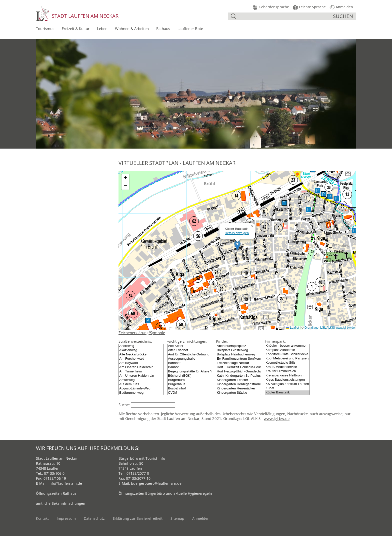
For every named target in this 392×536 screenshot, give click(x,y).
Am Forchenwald (141, 359)
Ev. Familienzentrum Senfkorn (238, 359)
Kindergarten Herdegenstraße (238, 384)
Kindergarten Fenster (238, 380)
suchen (343, 16)
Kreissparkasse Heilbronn (287, 376)
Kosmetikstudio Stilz (287, 363)
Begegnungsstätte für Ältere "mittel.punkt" (190, 372)
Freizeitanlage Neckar (238, 363)
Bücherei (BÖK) (190, 376)
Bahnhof (190, 363)
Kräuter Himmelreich (287, 371)
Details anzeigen (237, 233)
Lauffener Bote (190, 29)
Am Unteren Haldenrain (141, 376)
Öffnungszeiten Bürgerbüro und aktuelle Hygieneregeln (165, 493)
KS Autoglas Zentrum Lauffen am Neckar (287, 384)
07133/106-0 (54, 473)
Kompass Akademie (287, 350)
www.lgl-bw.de (277, 418)
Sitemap (177, 518)
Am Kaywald (141, 363)
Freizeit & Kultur (76, 29)
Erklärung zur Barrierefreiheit (138, 518)
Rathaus (163, 29)
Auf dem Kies (141, 384)
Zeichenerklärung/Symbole (142, 333)
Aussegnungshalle (190, 359)
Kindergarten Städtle (238, 393)
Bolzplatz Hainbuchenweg (238, 355)
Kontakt (42, 518)
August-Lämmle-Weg (141, 389)
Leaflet (293, 328)
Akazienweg (141, 350)
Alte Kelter (190, 346)
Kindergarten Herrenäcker (238, 389)
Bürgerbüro (190, 380)
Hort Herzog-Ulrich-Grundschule (238, 372)
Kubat (287, 388)
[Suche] (285, 16)
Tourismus (45, 29)
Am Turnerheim (141, 372)
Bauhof (190, 367)
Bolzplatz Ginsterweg (238, 350)
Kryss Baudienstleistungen (287, 380)
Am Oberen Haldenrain (141, 367)
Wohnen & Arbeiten (132, 29)
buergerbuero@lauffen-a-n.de (156, 483)
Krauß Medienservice (287, 367)
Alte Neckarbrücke (141, 355)
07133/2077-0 (138, 473)
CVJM (190, 393)
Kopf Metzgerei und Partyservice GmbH (287, 359)
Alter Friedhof (190, 350)
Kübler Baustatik (287, 393)
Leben (102, 29)
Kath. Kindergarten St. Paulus (238, 376)
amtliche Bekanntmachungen (61, 503)
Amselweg (141, 380)
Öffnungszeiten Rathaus (56, 493)
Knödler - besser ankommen (287, 346)
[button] (237, 245)
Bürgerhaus (190, 384)
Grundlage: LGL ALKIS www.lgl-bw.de (330, 328)
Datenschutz (94, 518)
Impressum (66, 518)
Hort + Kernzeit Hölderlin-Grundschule (238, 367)
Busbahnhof (190, 389)
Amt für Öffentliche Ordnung (190, 355)
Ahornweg (141, 346)
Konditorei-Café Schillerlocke (287, 354)
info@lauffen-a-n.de (65, 483)
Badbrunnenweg (141, 393)
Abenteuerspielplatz (238, 346)
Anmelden (201, 518)
